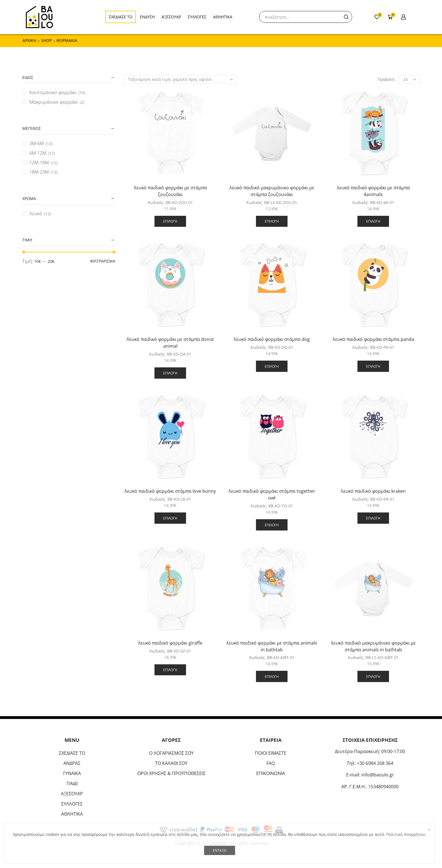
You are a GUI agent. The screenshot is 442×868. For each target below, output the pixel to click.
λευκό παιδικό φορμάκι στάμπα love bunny (170, 491)
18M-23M (39, 172)
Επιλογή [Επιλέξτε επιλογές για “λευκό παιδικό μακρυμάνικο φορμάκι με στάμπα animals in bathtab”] (373, 676)
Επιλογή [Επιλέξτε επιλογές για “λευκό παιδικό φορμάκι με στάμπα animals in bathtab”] (272, 676)
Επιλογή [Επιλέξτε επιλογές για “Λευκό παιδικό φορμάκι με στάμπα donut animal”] (170, 373)
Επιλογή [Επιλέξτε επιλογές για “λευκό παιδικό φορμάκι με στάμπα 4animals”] (373, 221)
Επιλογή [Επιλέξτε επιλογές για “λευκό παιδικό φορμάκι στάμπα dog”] (272, 366)
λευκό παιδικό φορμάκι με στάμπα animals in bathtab (272, 646)
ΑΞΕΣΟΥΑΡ (171, 17)
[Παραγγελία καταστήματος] (180, 79)
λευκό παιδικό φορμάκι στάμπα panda (373, 339)
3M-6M (37, 143)
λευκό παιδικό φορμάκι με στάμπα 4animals (373, 191)
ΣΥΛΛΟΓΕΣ (197, 17)
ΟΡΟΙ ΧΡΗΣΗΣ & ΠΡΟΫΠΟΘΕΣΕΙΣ (171, 773)
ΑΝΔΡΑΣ (72, 763)
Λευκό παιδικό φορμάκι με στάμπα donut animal (170, 343)
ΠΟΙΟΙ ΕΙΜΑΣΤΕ (271, 753)
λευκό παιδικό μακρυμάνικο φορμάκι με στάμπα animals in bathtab (373, 646)
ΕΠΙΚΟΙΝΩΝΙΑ (271, 773)
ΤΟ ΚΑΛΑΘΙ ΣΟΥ (171, 763)
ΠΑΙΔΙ (72, 783)
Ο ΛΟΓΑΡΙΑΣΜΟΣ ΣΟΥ (171, 753)
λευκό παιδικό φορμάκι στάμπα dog (272, 339)
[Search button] (346, 17)
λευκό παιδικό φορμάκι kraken (373, 491)
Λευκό (36, 214)
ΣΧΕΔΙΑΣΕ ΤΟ (121, 17)
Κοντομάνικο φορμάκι (53, 92)
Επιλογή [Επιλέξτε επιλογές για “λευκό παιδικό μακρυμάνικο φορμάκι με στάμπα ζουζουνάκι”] (272, 221)
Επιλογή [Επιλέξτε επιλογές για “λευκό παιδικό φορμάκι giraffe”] (170, 670)
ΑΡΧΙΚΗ (29, 40)
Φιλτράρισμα (103, 261)
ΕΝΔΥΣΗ (147, 17)
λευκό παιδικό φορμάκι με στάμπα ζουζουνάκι (170, 191)
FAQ (271, 763)
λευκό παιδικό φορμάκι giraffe (170, 643)
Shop (46, 40)
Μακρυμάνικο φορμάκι (54, 102)
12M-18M (39, 163)
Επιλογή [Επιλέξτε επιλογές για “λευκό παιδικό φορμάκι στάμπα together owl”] (272, 525)
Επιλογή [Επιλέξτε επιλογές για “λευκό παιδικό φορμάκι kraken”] (373, 518)
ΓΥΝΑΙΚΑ (72, 773)
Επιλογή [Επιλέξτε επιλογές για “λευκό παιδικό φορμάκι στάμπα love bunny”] (170, 518)
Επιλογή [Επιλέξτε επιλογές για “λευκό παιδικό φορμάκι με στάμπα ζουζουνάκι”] (170, 221)
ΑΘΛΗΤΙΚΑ (223, 17)
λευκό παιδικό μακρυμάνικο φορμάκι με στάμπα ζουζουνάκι (272, 191)
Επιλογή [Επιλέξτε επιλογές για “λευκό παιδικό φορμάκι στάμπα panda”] (373, 366)
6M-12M (38, 153)
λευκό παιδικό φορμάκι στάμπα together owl (272, 494)
